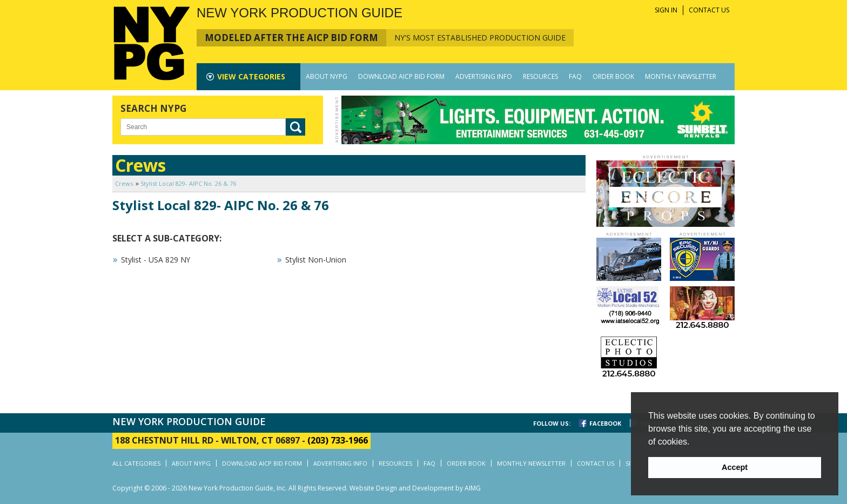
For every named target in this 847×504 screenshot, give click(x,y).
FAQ (575, 76)
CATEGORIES (251, 76)
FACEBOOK (605, 423)
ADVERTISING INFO (484, 76)
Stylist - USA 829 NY (156, 260)
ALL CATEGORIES (136, 463)
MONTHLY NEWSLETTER (681, 76)
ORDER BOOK (613, 76)
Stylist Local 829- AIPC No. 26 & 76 (188, 183)
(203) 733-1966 (338, 440)
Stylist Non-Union (316, 260)
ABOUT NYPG (327, 76)
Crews (124, 183)
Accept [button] (735, 467)
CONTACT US (709, 10)
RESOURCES (540, 76)
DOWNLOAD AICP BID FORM (401, 76)
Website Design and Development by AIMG (415, 488)
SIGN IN (666, 10)
